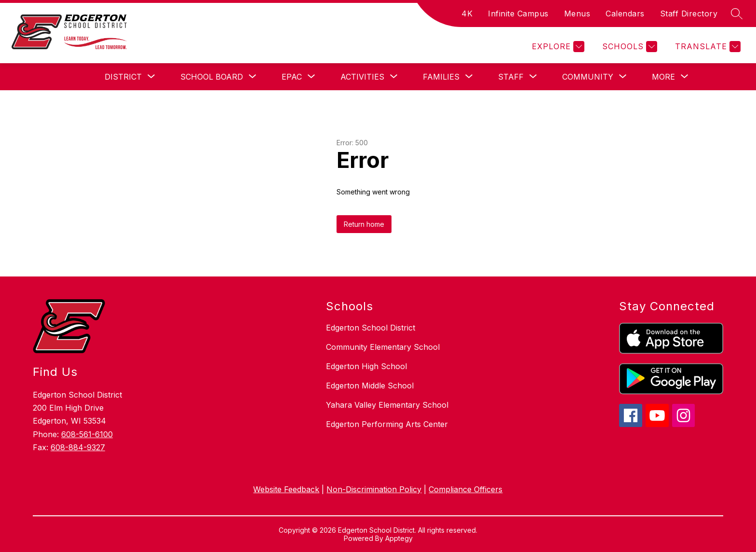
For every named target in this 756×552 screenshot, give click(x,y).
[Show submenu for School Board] (212, 77)
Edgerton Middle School (370, 386)
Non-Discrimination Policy (374, 489)
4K (467, 14)
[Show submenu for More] (663, 77)
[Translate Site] (707, 47)
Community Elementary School (383, 347)
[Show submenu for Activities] (362, 77)
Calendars (625, 14)
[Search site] (737, 14)
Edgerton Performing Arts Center (387, 424)
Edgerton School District (371, 328)
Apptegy (399, 538)
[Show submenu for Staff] (511, 77)
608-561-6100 (87, 434)
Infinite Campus (518, 14)
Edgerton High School (366, 366)
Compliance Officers (466, 489)
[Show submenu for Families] (441, 77)
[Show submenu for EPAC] (292, 77)
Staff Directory (689, 14)
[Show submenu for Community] (588, 77)
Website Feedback (286, 489)
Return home (364, 224)
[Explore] (557, 47)
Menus (577, 14)
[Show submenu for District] (123, 77)
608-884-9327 (78, 447)
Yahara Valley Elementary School (387, 405)
